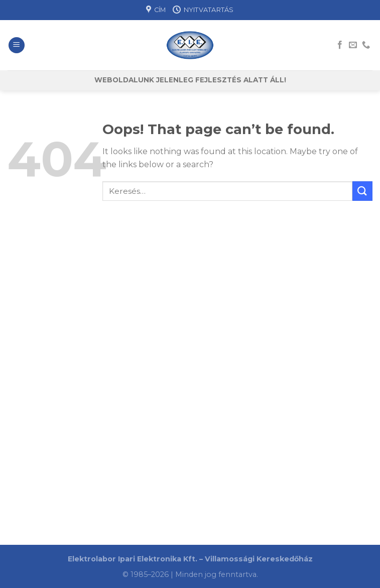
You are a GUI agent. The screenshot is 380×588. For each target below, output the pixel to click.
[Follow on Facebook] (340, 45)
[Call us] (366, 45)
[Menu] (17, 45)
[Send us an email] (353, 45)
